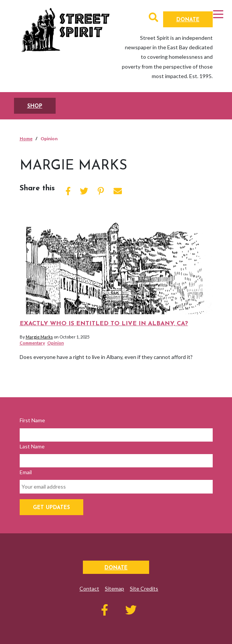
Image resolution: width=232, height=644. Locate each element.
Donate (188, 20)
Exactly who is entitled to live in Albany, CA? (104, 324)
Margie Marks (39, 337)
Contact (89, 588)
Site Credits (144, 588)
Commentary (32, 343)
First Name (32, 420)
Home (26, 139)
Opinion (56, 343)
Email (26, 472)
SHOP (35, 106)
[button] (153, 19)
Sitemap (114, 588)
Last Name (32, 446)
